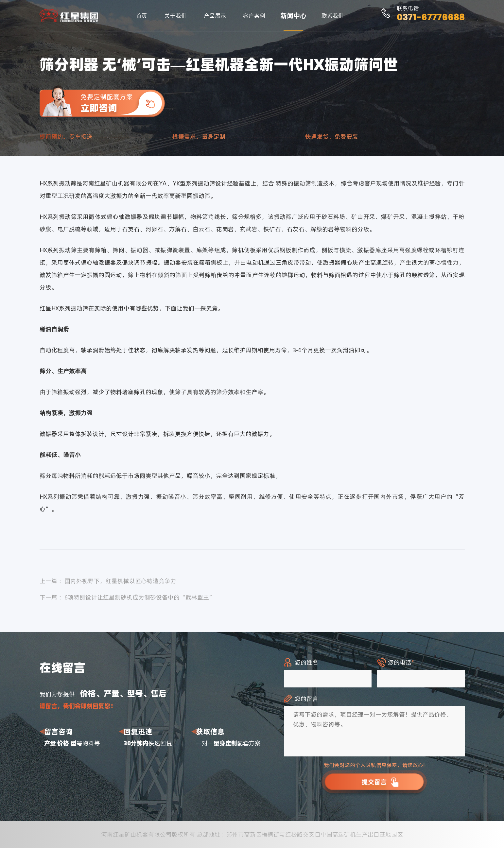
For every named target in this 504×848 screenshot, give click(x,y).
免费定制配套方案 (123, 103)
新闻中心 (293, 16)
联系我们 (333, 16)
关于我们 (176, 16)
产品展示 (215, 16)
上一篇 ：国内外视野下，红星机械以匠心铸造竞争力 (108, 581)
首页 (142, 16)
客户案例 (254, 16)
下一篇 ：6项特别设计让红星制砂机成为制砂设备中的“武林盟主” (127, 597)
